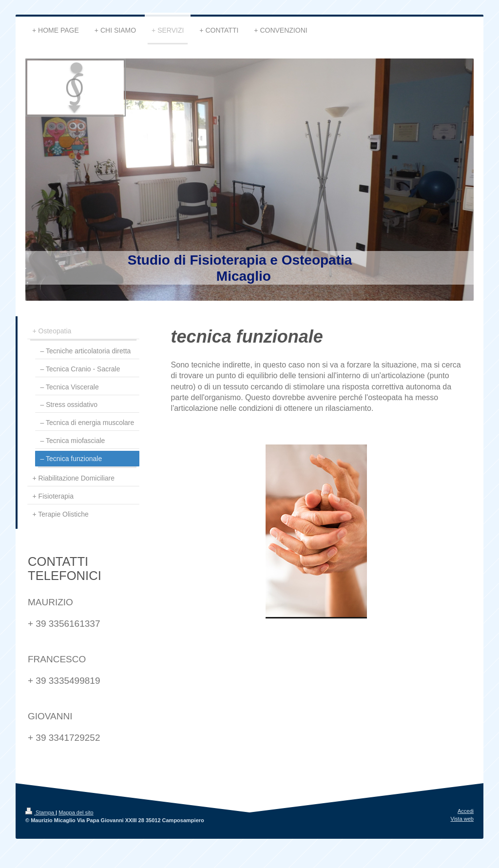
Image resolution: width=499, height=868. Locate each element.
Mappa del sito (76, 812)
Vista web (462, 819)
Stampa (40, 812)
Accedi (466, 811)
